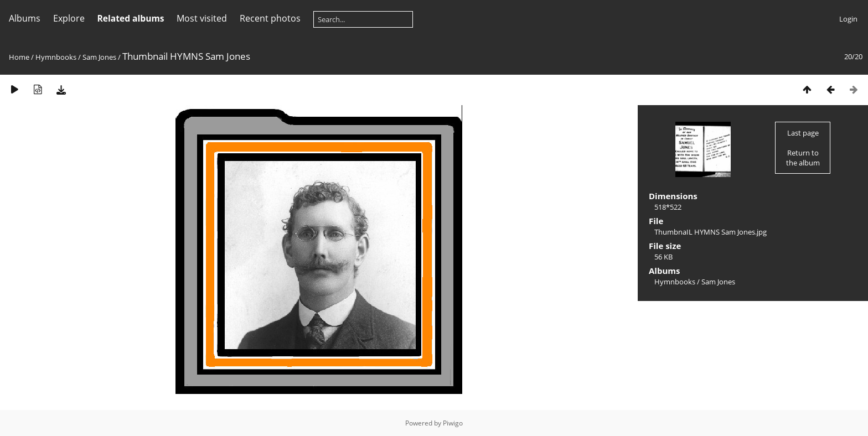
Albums (25, 18)
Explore (69, 18)
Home (19, 57)
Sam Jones (99, 57)
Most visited (202, 18)
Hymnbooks (56, 57)
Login (848, 19)
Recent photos (270, 18)
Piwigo (453, 423)
